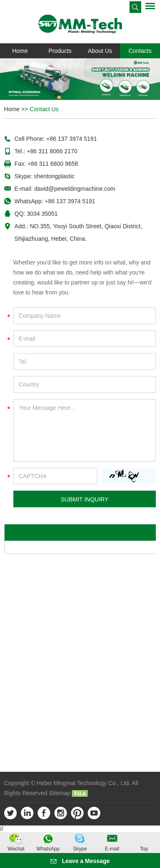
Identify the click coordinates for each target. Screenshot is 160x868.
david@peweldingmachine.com (75, 189)
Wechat (16, 849)
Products (60, 51)
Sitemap (60, 793)
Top (144, 849)
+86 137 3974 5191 (70, 201)
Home (20, 51)
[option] (80, 79)
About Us (100, 51)
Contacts (140, 51)
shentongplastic (54, 176)
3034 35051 (42, 214)
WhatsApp (48, 849)
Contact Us (44, 109)
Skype (80, 849)
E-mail (112, 849)
